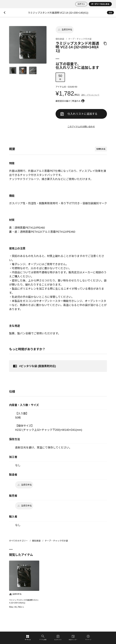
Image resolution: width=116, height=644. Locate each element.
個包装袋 (60, 39)
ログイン (81, 4)
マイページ (88, 638)
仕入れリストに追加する (79, 114)
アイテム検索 (43, 638)
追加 (110, 13)
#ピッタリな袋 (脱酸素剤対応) (34, 366)
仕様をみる (101, 149)
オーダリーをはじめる (100, 4)
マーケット (28, 638)
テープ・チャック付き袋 (80, 39)
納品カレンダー (73, 638)
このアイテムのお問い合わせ (81, 127)
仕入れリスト (58, 638)
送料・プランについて (90, 95)
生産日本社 (65, 30)
